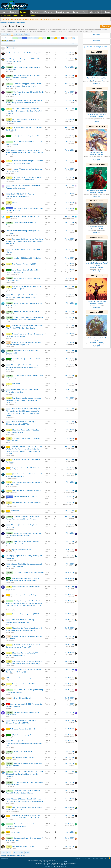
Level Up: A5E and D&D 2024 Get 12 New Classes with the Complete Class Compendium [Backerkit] (25, 774)
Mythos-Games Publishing (13, 812)
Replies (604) (96, 307)
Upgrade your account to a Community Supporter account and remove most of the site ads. (31, 19)
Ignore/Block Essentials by (55, 862)
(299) (50, 38)
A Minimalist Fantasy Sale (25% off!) (23, 729)
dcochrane (9, 591)
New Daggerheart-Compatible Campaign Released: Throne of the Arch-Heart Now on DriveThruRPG (23, 401)
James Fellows (10, 72)
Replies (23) (96, 232)
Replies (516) (96, 84)
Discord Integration (48, 865)
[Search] (106, 12)
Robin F (8, 322)
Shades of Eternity (69, 121)
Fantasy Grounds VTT (12, 266)
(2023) (42, 38)
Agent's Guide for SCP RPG (22, 550)
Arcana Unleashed (96, 152)
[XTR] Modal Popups (48, 863)
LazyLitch (8, 105)
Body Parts (16, 384)
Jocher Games (10, 190)
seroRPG (8, 199)
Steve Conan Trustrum (12, 478)
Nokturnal (8, 709)
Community (24, 12)
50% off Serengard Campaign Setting (23, 595)
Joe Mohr (8, 205)
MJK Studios (9, 116)
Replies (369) (96, 346)
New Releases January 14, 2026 (24, 847)
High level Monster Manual (21, 698)
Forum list (15, 15)
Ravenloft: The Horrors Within (96, 78)
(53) (5, 41)
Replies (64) (96, 271)
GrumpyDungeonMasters (12, 275)
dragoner (8, 513)
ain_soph (8, 521)
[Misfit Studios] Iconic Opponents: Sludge (27, 491)
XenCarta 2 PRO (49, 866)
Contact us (78, 858)
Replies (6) (97, 122)
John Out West (10, 552)
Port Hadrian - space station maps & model (28, 573)
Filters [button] (74, 44)
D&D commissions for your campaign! (19, 678)
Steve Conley (9, 355)
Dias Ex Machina (10, 124)
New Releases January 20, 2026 (24, 758)
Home (106, 858)
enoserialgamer (10, 405)
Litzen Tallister (10, 380)
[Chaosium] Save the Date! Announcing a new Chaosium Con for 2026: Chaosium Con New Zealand (25, 367)
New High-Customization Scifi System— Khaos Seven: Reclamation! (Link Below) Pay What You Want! (24, 111)
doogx (72, 672)
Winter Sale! (14, 511)
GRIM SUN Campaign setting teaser (26, 312)
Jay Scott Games (10, 80)
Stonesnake (9, 63)
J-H (7, 499)
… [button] (19, 34)
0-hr (7, 575)
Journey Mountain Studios (13, 470)
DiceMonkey (9, 308)
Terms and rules (86, 858)
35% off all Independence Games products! (25, 217)
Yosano (8, 694)
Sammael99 (9, 754)
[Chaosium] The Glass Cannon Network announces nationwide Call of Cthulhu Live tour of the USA (25, 743)
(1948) (17, 38)
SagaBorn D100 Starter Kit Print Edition (27, 258)
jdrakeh (8, 165)
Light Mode (5, 858)
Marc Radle (9, 394)
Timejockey (9, 768)
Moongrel (8, 55)
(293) (71, 38)
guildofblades (9, 291)
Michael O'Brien (10, 132)
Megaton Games (10, 138)
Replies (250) (96, 160)
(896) (34, 38)
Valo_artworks (10, 680)
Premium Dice (15, 832)
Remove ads (97, 34)
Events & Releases (62, 12)
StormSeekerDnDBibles (12, 235)
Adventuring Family (11, 737)
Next (27, 34)
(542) (64, 38)
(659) (57, 38)
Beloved (15, 202)
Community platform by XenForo (42, 860)
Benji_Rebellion (10, 88)
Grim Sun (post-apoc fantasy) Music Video (26, 136)
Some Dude (71, 86)
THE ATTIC (9, 361)
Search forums (24, 15)
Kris (7, 616)
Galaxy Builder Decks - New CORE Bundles (25, 468)
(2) (12, 41)
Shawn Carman (10, 787)
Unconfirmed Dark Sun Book (97, 302)
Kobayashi (9, 146)
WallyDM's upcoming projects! (22, 735)
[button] (7, 12)
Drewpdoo (9, 546)
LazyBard (8, 254)
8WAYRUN (64, 865)
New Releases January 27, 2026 (24, 684)
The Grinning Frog (11, 418)
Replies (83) (96, 196)
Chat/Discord (33, 15)
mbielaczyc (9, 260)
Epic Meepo (9, 213)
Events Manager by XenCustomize (68, 863)
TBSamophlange (10, 97)
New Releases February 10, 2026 (24, 264)
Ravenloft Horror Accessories (96, 114)
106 (22, 34)
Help (102, 858)
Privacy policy (95, 858)
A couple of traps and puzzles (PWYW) (26, 614)
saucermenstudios (11, 828)
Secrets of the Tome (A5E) (96, 227)
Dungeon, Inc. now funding (23, 752)
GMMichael (71, 55)
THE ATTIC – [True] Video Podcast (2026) (26, 359)
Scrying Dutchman (11, 283)
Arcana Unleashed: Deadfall (96, 190)
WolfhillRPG (9, 597)
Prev (4, 34)
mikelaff (8, 538)
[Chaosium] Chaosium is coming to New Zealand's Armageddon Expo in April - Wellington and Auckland (25, 153)
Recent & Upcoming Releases (96, 47)
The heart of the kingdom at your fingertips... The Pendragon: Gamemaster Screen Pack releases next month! (24, 242)
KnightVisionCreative (11, 560)
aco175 (72, 809)
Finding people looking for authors (25, 497)
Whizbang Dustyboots (68, 700)
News (4, 12)
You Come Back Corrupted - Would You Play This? (24, 53)
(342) (26, 38)
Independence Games (12, 219)
